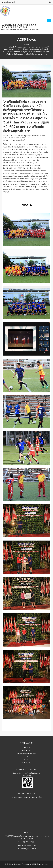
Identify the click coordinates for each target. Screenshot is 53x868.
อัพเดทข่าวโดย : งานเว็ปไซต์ (14, 140)
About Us (27, 747)
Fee (27, 757)
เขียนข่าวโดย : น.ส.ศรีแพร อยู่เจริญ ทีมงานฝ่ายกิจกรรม (24, 135)
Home (27, 45)
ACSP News (27, 750)
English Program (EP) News (27, 754)
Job (27, 760)
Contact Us (27, 763)
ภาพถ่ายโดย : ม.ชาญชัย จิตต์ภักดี (16, 138)
